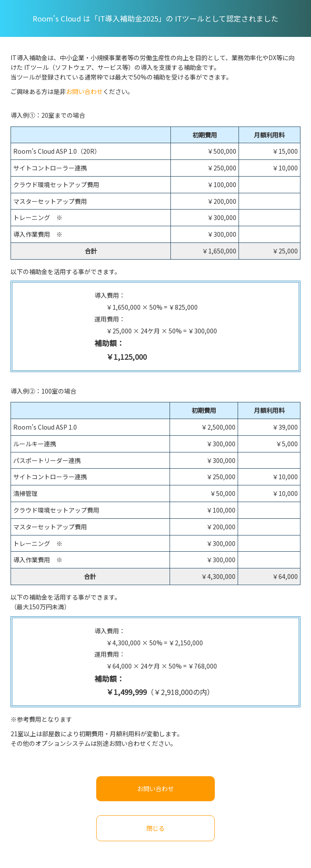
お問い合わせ (84, 91)
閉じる (155, 828)
